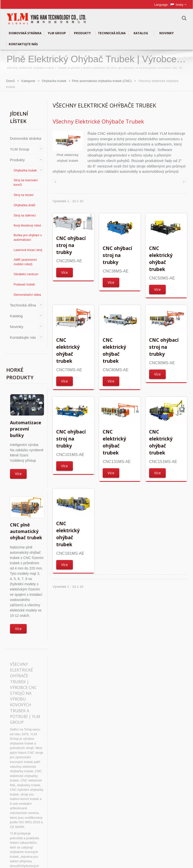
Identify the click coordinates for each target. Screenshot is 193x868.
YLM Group (57, 33)
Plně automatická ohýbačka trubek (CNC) (102, 81)
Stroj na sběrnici (25, 215)
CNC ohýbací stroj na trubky (71, 245)
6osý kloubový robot (27, 225)
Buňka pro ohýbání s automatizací (28, 237)
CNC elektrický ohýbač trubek (161, 258)
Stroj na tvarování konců (26, 182)
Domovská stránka (25, 33)
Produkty (83, 33)
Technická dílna (112, 33)
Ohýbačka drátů (25, 205)
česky (177, 5)
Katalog (141, 33)
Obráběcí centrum (26, 274)
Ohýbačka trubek (54, 81)
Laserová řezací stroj (28, 250)
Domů (11, 81)
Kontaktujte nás (23, 44)
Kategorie (28, 81)
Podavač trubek (24, 284)
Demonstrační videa (27, 295)
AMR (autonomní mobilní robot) (25, 262)
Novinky (167, 33)
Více (18, 474)
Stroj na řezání (24, 195)
